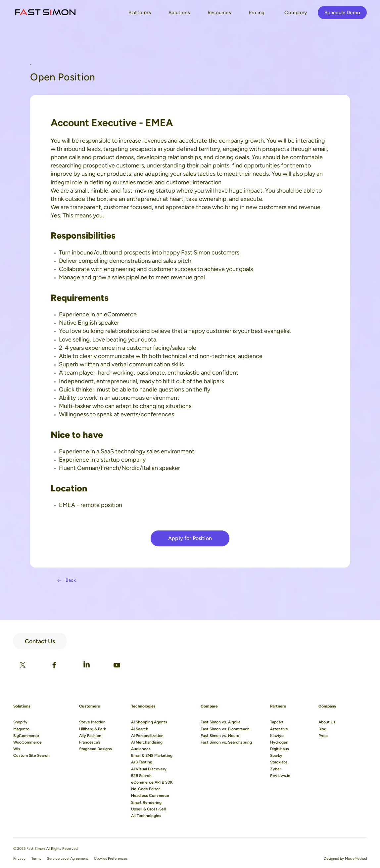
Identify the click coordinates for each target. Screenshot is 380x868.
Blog (322, 729)
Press (323, 736)
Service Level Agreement (68, 859)
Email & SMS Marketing (152, 755)
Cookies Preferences (111, 859)
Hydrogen (279, 742)
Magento (21, 729)
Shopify (20, 722)
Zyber (276, 769)
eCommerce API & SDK (152, 782)
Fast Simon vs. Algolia (220, 722)
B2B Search (141, 776)
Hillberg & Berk (93, 729)
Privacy (19, 859)
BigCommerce (26, 736)
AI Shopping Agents (149, 722)
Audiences (141, 749)
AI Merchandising (147, 742)
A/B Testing (142, 762)
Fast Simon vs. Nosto (220, 736)
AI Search (140, 729)
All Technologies (146, 816)
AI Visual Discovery (149, 769)
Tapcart (277, 722)
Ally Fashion (90, 736)
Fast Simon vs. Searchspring (226, 742)
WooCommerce (27, 742)
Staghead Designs (95, 749)
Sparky (276, 755)
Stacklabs (279, 762)
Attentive (279, 729)
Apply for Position (190, 538)
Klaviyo (277, 736)
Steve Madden (92, 722)
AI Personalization (147, 736)
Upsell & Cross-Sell (148, 809)
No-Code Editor (145, 789)
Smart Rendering (146, 802)
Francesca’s (90, 742)
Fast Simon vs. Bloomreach (225, 729)
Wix (17, 749)
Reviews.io (280, 776)
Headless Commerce (150, 796)
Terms (36, 859)
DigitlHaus (280, 749)
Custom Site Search (31, 755)
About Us (327, 722)
